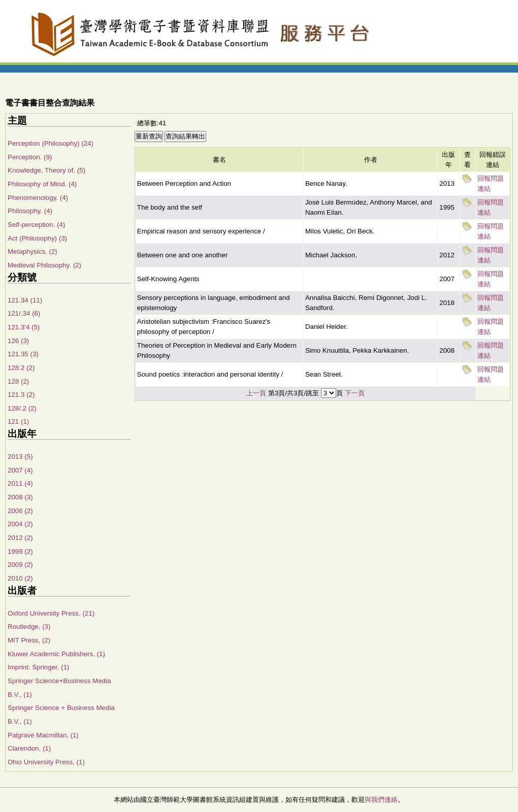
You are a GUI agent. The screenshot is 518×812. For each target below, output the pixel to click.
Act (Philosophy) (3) (37, 238)
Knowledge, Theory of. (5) (46, 170)
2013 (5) (20, 456)
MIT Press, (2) (29, 640)
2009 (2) (20, 565)
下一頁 (355, 393)
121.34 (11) (25, 300)
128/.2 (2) (22, 408)
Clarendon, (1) (29, 748)
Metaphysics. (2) (33, 251)
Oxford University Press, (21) (51, 613)
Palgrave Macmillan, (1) (43, 735)
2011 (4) (20, 483)
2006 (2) (20, 511)
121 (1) (18, 421)
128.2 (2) (21, 368)
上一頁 (256, 393)
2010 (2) (20, 578)
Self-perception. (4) (36, 225)
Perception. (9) (30, 157)
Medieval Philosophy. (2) (44, 265)
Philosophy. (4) (30, 211)
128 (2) (18, 381)
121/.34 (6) (24, 313)
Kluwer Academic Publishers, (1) (56, 654)
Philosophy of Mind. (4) (42, 184)
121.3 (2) (21, 395)
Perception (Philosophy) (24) (51, 143)
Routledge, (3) (29, 627)
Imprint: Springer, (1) (38, 667)
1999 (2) (20, 551)
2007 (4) (20, 470)
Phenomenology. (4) (38, 198)
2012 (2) (20, 538)
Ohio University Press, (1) (46, 762)
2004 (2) (20, 524)
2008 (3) (20, 497)
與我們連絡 (381, 800)
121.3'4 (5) (24, 327)
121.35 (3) (23, 354)
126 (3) (18, 341)
